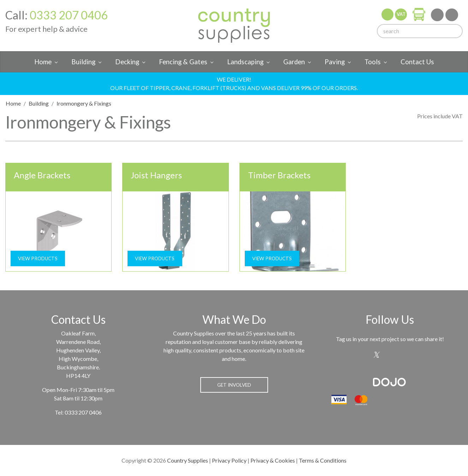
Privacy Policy (229, 460)
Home (43, 62)
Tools (373, 62)
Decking (127, 62)
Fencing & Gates (183, 62)
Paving (335, 62)
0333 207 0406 (69, 15)
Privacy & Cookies (273, 460)
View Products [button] (38, 258)
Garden (294, 62)
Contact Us (417, 62)
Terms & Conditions (323, 460)
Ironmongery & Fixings (84, 103)
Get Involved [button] (234, 385)
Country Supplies (188, 460)
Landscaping (245, 62)
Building (83, 62)
